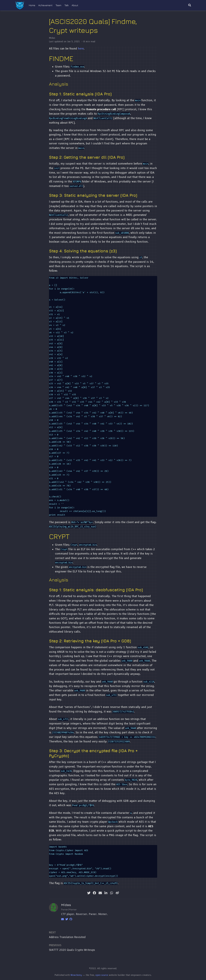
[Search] (190, 5)
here (81, 49)
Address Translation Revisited (67, 937)
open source (102, 975)
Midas (52, 38)
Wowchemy (76, 975)
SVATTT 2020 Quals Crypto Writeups (72, 950)
